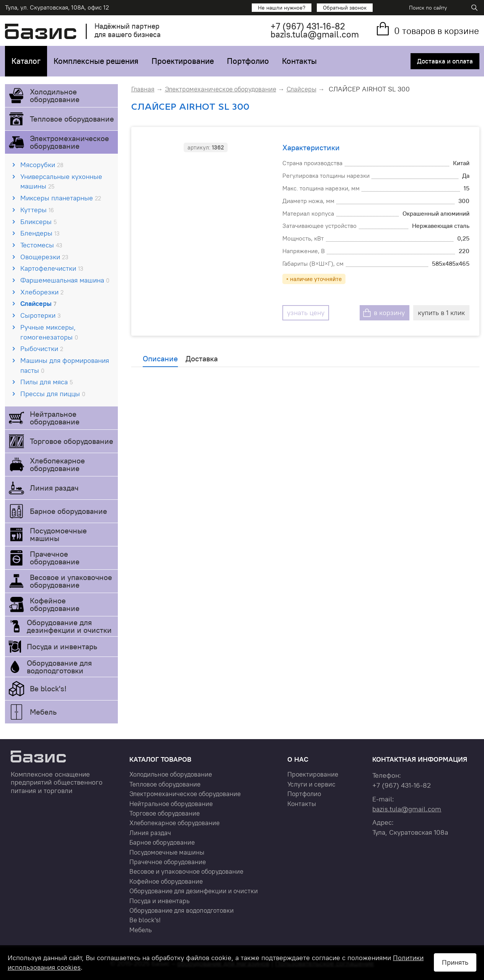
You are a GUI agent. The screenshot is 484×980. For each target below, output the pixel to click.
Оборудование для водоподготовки (59, 667)
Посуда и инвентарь (62, 646)
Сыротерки (41, 315)
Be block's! (48, 688)
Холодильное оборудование (55, 95)
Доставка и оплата (445, 61)
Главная (143, 89)
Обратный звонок (345, 8)
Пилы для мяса (46, 382)
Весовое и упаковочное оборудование (71, 581)
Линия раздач (54, 488)
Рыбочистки (42, 349)
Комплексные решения (96, 61)
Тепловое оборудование (72, 119)
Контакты (299, 61)
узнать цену (306, 313)
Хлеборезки (42, 292)
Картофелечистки (52, 268)
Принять (455, 962)
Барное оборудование (68, 511)
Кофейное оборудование (55, 604)
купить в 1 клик (441, 313)
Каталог (26, 61)
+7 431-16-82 (308, 26)
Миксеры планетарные (61, 198)
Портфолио (248, 61)
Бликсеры (38, 222)
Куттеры (37, 210)
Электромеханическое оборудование (69, 142)
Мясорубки (42, 165)
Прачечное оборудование (55, 558)
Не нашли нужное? (282, 8)
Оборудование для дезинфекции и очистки (69, 626)
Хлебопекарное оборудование (57, 464)
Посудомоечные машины (58, 534)
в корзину (389, 313)
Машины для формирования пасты (65, 365)
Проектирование (183, 61)
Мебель (43, 712)
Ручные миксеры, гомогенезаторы (49, 332)
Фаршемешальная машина (65, 280)
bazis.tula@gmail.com (315, 34)
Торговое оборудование (72, 441)
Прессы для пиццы (53, 394)
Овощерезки (44, 257)
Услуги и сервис (311, 784)
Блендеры (40, 233)
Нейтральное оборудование (55, 418)
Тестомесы (41, 245)
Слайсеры (38, 303)
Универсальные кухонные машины (61, 181)
